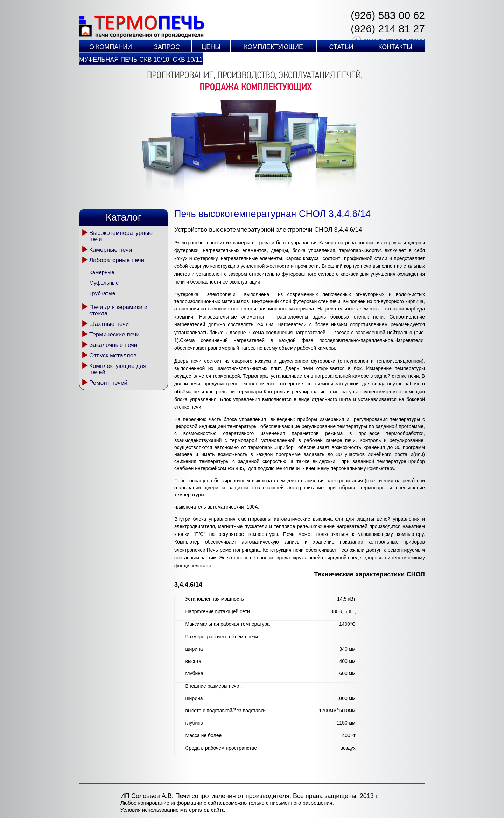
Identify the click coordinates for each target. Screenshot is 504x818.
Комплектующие (274, 47)
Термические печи (114, 334)
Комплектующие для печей (118, 369)
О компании (111, 47)
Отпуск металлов (113, 355)
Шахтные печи (109, 324)
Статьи (341, 47)
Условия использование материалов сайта (173, 810)
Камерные (102, 272)
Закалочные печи (113, 345)
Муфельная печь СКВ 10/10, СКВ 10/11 (141, 60)
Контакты (395, 47)
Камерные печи (111, 250)
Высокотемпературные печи (121, 236)
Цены (211, 47)
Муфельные (104, 283)
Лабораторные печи (117, 260)
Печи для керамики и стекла (118, 310)
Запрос (167, 47)
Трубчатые (102, 293)
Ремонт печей (108, 383)
